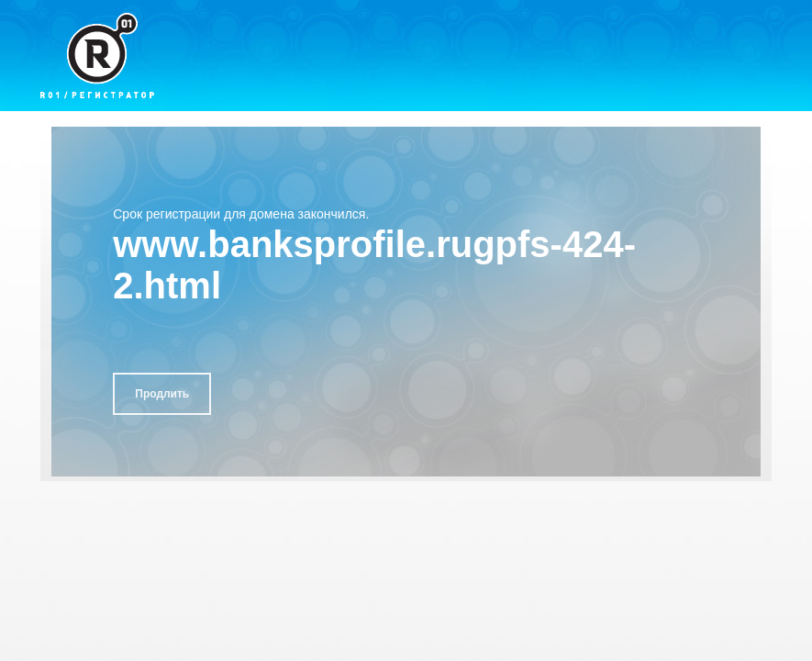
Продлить (162, 394)
